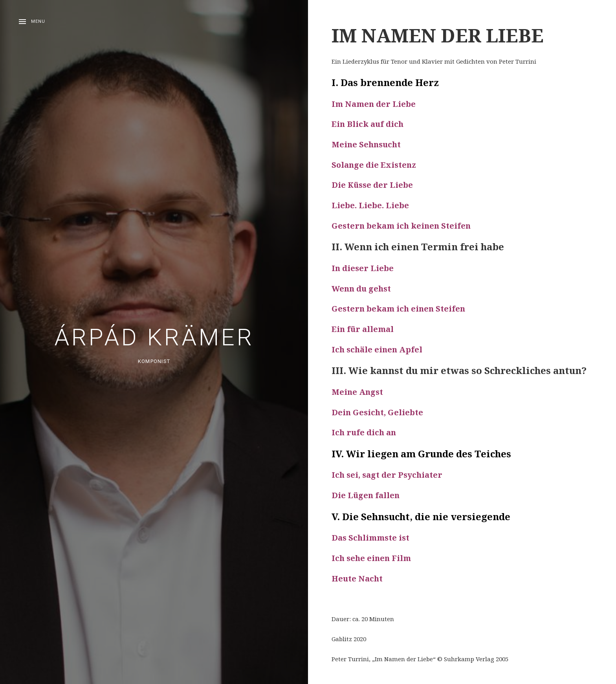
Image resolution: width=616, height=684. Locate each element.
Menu (38, 21)
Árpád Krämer (154, 337)
